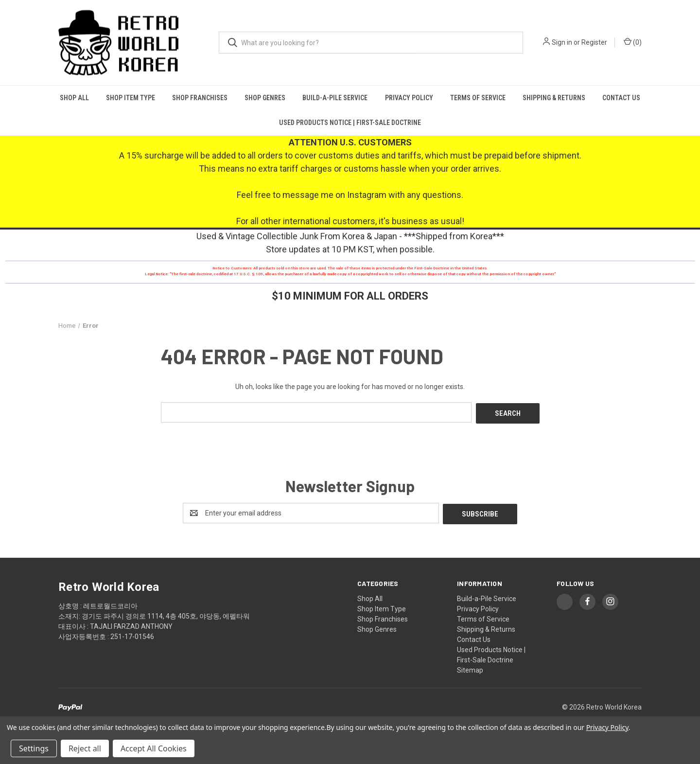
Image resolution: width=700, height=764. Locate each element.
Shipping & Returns (554, 98)
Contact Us (621, 98)
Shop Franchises (200, 98)
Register (594, 42)
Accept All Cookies (154, 748)
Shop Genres (265, 98)
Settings (34, 748)
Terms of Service (478, 98)
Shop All (74, 98)
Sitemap (470, 668)
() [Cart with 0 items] (633, 42)
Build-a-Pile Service (335, 98)
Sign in (562, 42)
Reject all (85, 748)
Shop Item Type (131, 98)
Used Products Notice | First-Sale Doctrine (350, 123)
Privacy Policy (409, 98)
